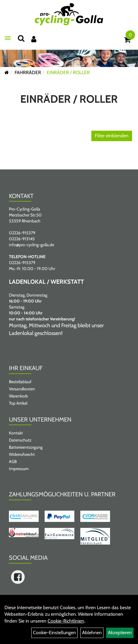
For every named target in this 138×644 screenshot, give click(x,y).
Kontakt (16, 433)
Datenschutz (20, 440)
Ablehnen (92, 633)
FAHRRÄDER (28, 72)
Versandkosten (22, 389)
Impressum (19, 469)
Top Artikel (18, 403)
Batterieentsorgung (26, 447)
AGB (13, 461)
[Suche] (21, 38)
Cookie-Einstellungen (54, 633)
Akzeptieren (120, 633)
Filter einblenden (112, 136)
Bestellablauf (20, 382)
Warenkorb (18, 396)
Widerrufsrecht (22, 454)
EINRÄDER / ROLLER (68, 72)
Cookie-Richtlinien (66, 621)
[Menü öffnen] (8, 38)
